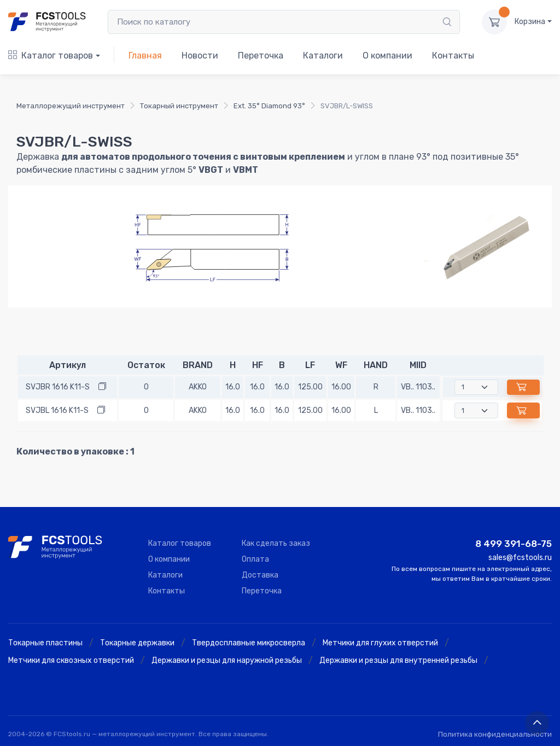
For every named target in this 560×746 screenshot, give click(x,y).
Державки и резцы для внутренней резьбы (398, 660)
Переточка (261, 56)
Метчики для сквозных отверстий (71, 660)
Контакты (453, 56)
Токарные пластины (45, 643)
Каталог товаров (51, 56)
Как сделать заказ (276, 543)
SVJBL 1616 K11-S (57, 410)
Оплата (255, 559)
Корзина (530, 22)
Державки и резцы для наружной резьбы (227, 660)
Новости (200, 56)
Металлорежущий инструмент (71, 106)
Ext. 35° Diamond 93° (269, 106)
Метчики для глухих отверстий (380, 643)
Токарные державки (137, 643)
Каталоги (323, 56)
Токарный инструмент (179, 106)
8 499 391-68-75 (514, 544)
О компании (387, 56)
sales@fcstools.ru (520, 558)
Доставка (260, 575)
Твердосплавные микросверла (249, 643)
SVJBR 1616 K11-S (58, 387)
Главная (145, 56)
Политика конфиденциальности (495, 734)
